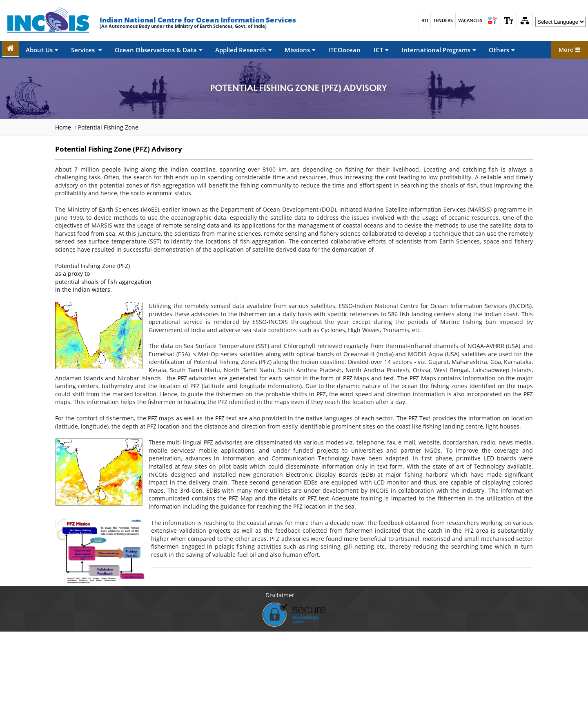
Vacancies (470, 20)
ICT (381, 50)
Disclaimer (280, 595)
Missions (300, 50)
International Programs (439, 50)
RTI (425, 20)
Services (86, 50)
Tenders (443, 20)
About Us (42, 50)
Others (502, 50)
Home (63, 127)
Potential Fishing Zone (108, 127)
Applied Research (243, 50)
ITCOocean (344, 50)
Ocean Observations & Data (158, 50)
